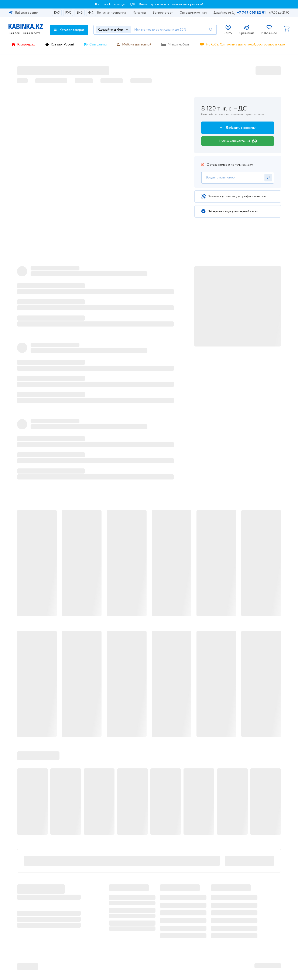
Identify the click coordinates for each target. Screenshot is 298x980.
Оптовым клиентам (193, 13)
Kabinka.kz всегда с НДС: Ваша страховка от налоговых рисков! (149, 4)
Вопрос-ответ (163, 13)
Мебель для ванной (137, 45)
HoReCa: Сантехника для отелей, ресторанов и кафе (245, 45)
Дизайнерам (222, 13)
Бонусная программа (111, 13)
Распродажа (26, 45)
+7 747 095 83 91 (251, 13)
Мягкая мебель (179, 45)
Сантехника (98, 45)
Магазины (139, 13)
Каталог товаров (69, 30)
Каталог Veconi (62, 45)
